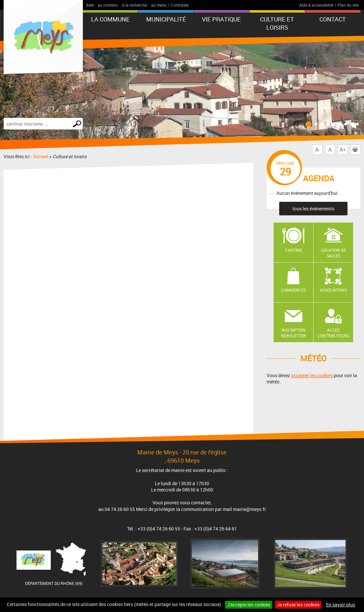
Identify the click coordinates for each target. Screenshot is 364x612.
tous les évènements (313, 209)
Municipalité (166, 19)
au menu (159, 5)
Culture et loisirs (277, 23)
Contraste (180, 5)
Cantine (294, 250)
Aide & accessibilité (316, 5)
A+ (343, 150)
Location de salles (333, 253)
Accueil (41, 156)
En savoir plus (341, 605)
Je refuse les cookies (298, 605)
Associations (333, 290)
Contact (333, 19)
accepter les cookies (312, 375)
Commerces (294, 290)
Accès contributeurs (333, 333)
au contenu (108, 5)
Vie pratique (221, 19)
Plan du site (348, 5)
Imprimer (356, 150)
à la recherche (134, 5)
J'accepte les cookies (249, 605)
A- (317, 150)
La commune (110, 19)
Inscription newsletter (293, 333)
